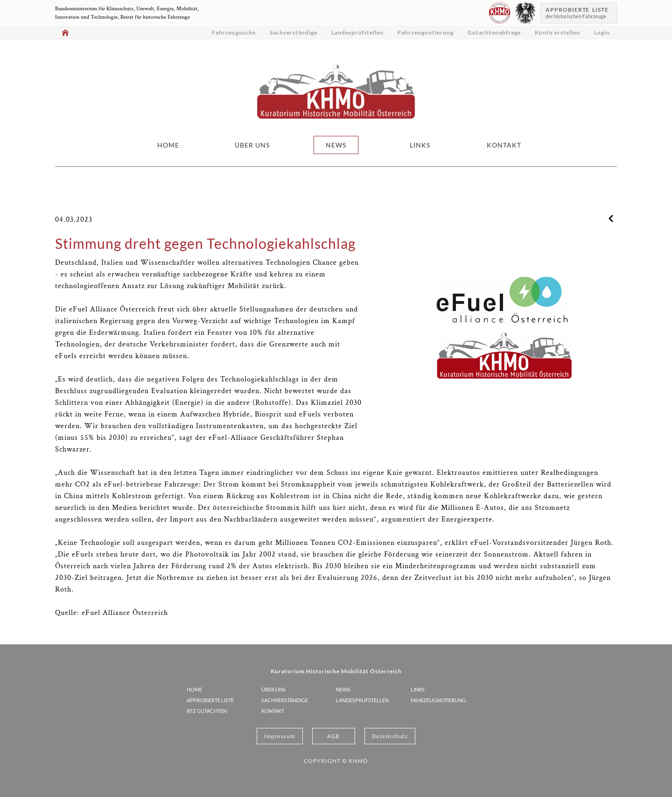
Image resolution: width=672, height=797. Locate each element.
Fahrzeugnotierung (426, 32)
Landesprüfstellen (357, 32)
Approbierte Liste (210, 700)
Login (602, 32)
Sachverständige (294, 32)
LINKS (420, 145)
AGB (333, 736)
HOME (168, 145)
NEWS (336, 145)
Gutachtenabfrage (494, 32)
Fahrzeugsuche (234, 32)
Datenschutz (390, 736)
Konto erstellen (557, 32)
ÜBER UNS (252, 145)
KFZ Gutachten (207, 711)
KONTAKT (504, 145)
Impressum (280, 736)
